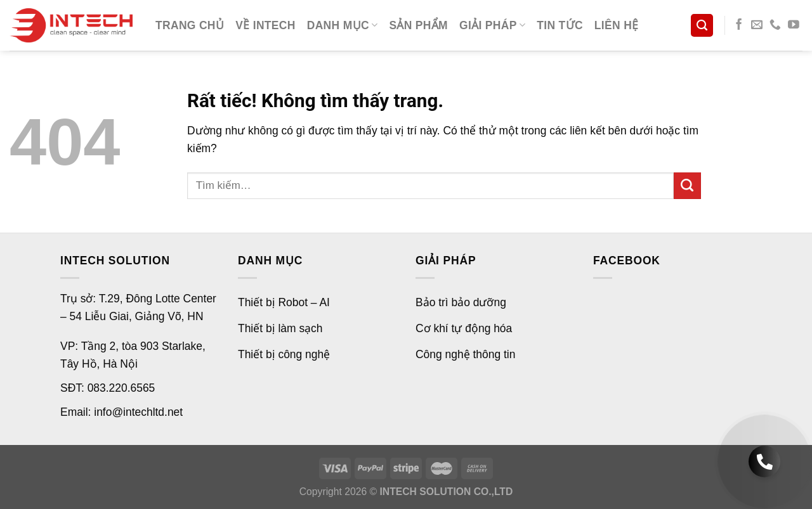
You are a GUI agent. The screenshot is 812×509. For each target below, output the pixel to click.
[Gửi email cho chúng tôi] (757, 25)
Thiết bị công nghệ (284, 354)
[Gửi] (687, 186)
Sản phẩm (418, 25)
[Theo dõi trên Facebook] (739, 25)
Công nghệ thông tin (465, 354)
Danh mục (343, 25)
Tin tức (560, 25)
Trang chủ (190, 25)
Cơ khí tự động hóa (464, 328)
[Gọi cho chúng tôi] (775, 25)
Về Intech (265, 25)
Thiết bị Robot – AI (284, 302)
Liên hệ (617, 25)
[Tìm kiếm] (702, 25)
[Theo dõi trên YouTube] (794, 25)
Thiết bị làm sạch (280, 328)
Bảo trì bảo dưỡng (461, 302)
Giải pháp (492, 25)
